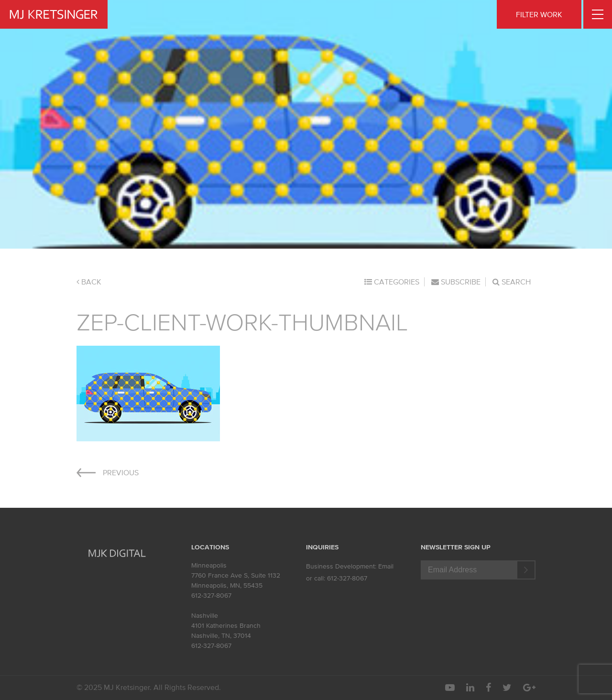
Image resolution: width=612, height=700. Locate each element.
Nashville (205, 616)
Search (512, 282)
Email (386, 566)
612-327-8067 (211, 596)
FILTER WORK (539, 14)
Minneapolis (209, 565)
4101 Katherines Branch (226, 626)
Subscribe (456, 282)
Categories (392, 282)
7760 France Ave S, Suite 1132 (236, 575)
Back (89, 282)
